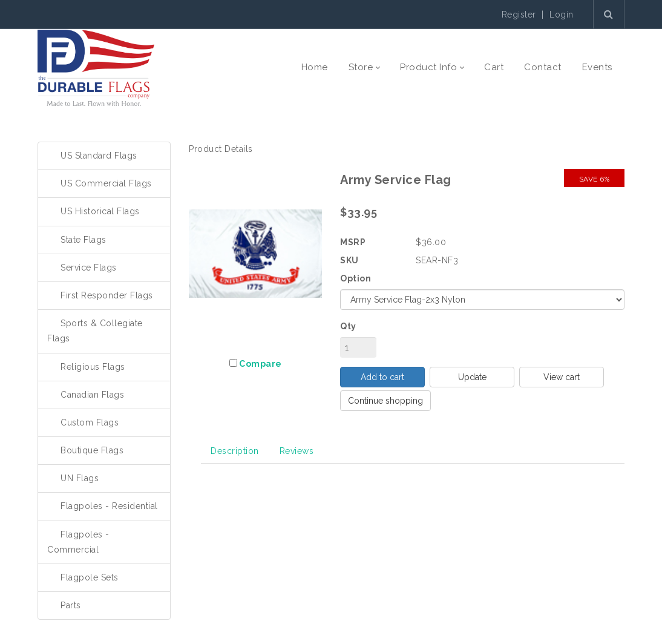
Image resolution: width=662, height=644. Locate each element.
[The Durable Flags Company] (96, 67)
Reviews (297, 451)
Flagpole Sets (90, 577)
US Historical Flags (100, 211)
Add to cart (382, 377)
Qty (348, 326)
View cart (562, 377)
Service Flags (89, 268)
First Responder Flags (107, 295)
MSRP (353, 242)
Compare (261, 364)
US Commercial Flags (106, 183)
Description (235, 451)
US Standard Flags (99, 156)
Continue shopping (385, 401)
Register (519, 15)
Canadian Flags (92, 395)
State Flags (84, 240)
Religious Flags (93, 367)
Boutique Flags (92, 450)
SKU (349, 260)
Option (356, 278)
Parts (71, 605)
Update (472, 377)
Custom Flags (90, 422)
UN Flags (80, 478)
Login (562, 15)
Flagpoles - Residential (109, 506)
